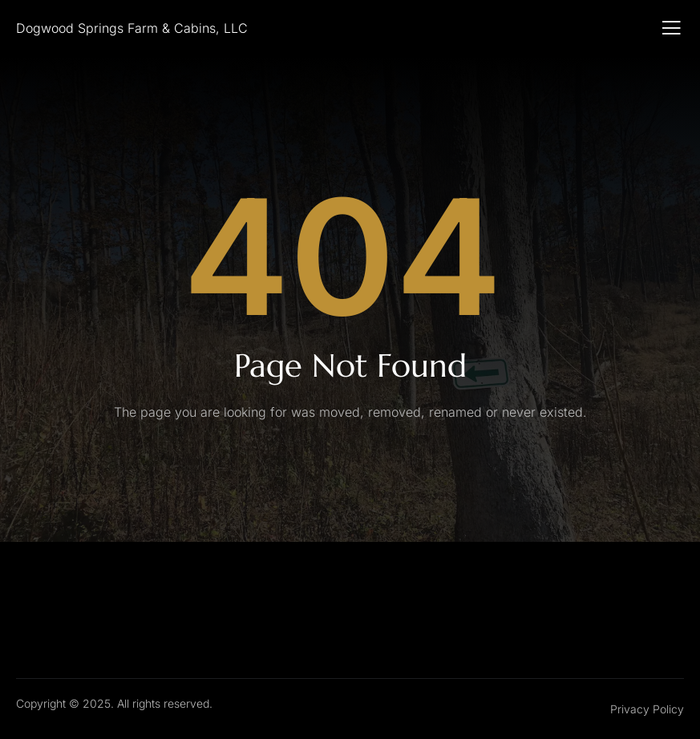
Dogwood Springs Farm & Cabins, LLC (132, 28)
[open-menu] (672, 28)
